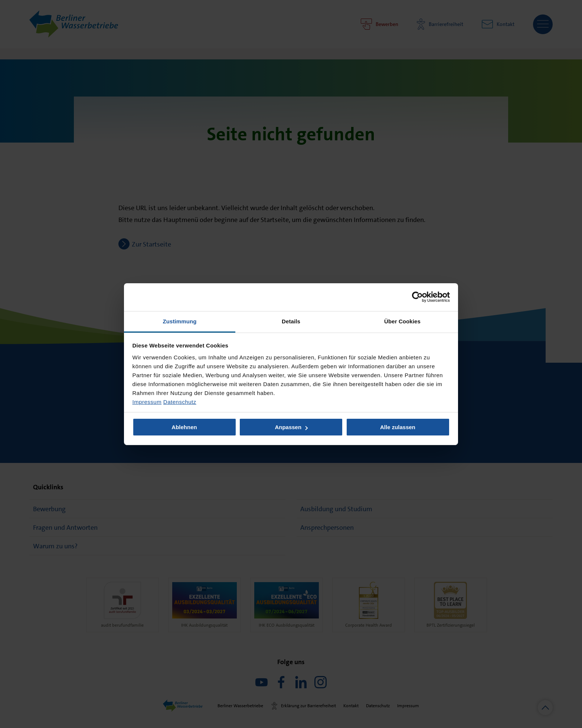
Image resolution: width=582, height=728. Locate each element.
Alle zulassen (398, 427)
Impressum (147, 401)
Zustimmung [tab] (180, 321)
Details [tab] (291, 321)
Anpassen (291, 427)
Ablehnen (184, 427)
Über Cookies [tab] (402, 321)
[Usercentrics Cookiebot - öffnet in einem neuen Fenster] (417, 297)
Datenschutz (180, 401)
